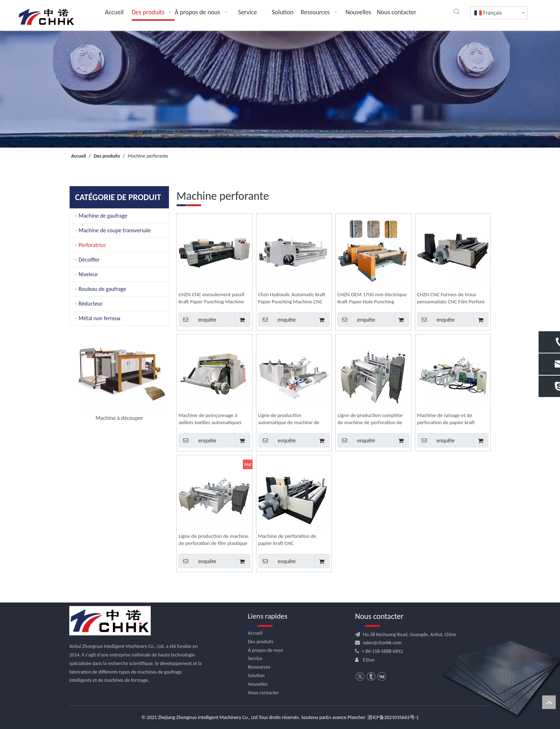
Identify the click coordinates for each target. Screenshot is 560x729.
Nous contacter (263, 693)
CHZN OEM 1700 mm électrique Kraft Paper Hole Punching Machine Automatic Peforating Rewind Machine (372, 298)
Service (255, 658)
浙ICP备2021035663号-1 (393, 717)
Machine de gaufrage (103, 216)
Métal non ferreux (99, 318)
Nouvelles (258, 684)
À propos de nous (266, 650)
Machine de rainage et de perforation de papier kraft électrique (446, 419)
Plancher (356, 717)
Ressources (259, 667)
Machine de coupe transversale (115, 230)
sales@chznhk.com (382, 643)
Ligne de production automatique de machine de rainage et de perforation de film (293, 419)
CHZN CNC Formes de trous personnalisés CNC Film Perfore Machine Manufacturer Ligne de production (452, 298)
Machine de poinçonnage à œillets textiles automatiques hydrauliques (210, 419)
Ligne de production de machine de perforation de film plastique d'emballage (214, 540)
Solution (256, 676)
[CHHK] (110, 621)
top (549, 702)
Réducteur (91, 304)
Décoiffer (89, 260)
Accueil (255, 633)
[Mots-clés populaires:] (457, 12)
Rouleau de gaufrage (102, 289)
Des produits (261, 642)
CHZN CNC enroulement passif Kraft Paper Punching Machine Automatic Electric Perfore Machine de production (211, 298)
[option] (119, 379)
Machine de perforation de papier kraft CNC (287, 540)
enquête (197, 319)
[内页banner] (280, 89)
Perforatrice (92, 245)
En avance (336, 717)
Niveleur (88, 274)
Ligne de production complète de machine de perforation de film (370, 419)
